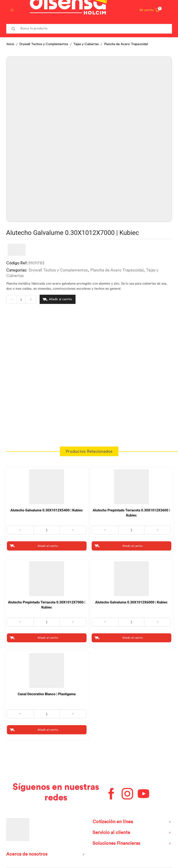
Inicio (10, 44)
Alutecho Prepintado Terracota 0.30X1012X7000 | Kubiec (47, 605)
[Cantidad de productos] (21, 299)
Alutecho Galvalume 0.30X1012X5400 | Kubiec (47, 510)
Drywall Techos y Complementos (44, 44)
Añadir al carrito (60, 299)
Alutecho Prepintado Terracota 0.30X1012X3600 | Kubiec (131, 513)
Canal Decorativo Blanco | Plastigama (47, 694)
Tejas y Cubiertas (86, 44)
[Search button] (13, 29)
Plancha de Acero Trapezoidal (126, 44)
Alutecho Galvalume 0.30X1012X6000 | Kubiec (131, 602)
